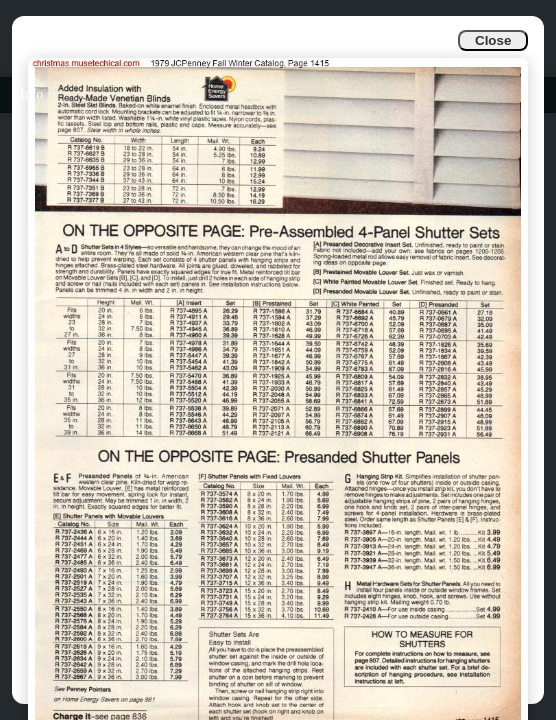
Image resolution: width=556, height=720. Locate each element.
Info (31, 94)
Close (493, 40)
